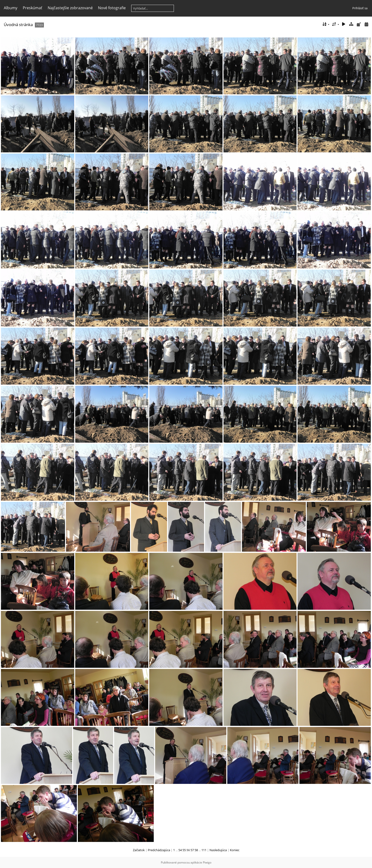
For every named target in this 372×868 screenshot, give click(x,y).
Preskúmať (33, 8)
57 (192, 850)
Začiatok (139, 850)
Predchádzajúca (159, 850)
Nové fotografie (112, 8)
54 (180, 850)
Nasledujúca (218, 850)
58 (196, 850)
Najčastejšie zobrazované (70, 8)
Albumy (11, 8)
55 (184, 850)
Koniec (235, 850)
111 (204, 850)
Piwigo (207, 862)
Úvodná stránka (18, 25)
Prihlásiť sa (360, 8)
